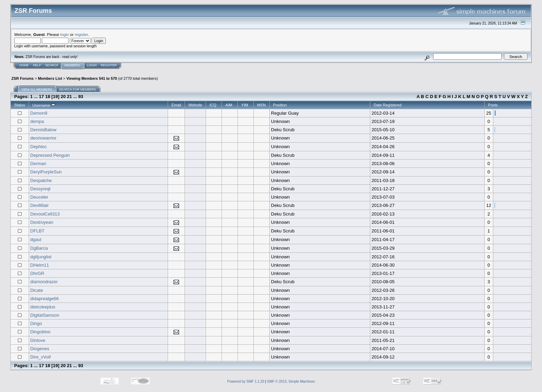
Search (52, 65)
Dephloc (39, 147)
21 (69, 97)
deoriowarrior (44, 138)
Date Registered (387, 105)
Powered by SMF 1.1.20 (246, 381)
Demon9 (39, 113)
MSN (261, 105)
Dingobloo (41, 332)
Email (176, 105)
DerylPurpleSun (46, 172)
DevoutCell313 (45, 214)
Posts (493, 105)
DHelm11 (40, 265)
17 (41, 97)
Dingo (36, 323)
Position (280, 105)
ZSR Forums (22, 78)
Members (72, 65)
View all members (37, 89)
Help (37, 65)
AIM (229, 105)
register (81, 34)
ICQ (213, 105)
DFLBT (38, 231)
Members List (50, 78)
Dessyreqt (41, 189)
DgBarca (39, 248)
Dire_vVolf (41, 357)
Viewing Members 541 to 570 (92, 78)
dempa (37, 121)
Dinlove (38, 340)
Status (20, 105)
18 (48, 97)
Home (24, 65)
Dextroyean (42, 222)
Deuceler (39, 197)
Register (109, 65)
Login (92, 65)
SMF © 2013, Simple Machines (291, 381)
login (65, 34)
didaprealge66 (45, 299)
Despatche (41, 180)
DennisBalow (44, 130)
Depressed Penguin (50, 155)
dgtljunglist (41, 257)
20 (63, 97)
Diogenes (40, 349)
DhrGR (37, 273)
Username (44, 105)
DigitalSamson (45, 315)
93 (81, 97)
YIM (245, 105)
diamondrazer (44, 282)
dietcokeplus (43, 307)
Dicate (37, 290)
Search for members (78, 89)
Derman (38, 164)
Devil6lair (40, 205)
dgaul (36, 240)
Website (195, 105)
